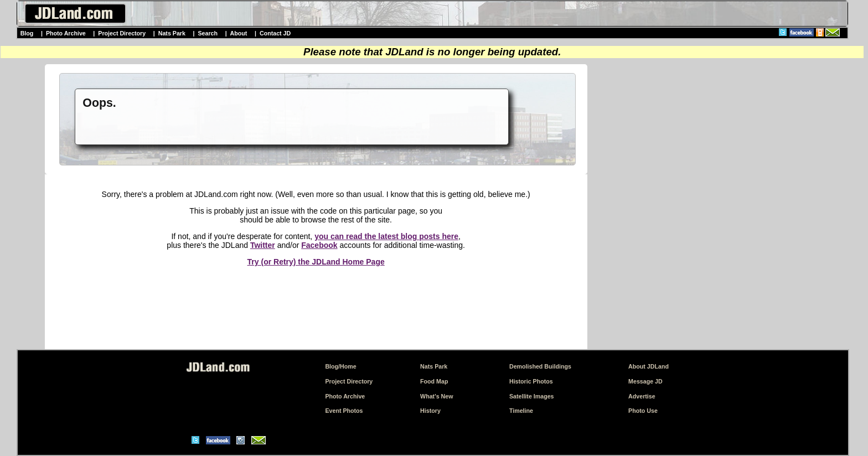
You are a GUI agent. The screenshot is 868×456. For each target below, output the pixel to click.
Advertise (642, 396)
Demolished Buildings (540, 366)
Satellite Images (532, 396)
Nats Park (172, 33)
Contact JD (275, 33)
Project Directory (122, 33)
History (430, 411)
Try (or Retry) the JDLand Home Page (316, 262)
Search (208, 33)
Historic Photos (531, 381)
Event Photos (344, 411)
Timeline (521, 411)
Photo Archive (66, 33)
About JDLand (649, 366)
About (239, 33)
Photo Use (643, 411)
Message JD (645, 381)
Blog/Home (340, 366)
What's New (436, 396)
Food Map (434, 381)
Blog (27, 33)
